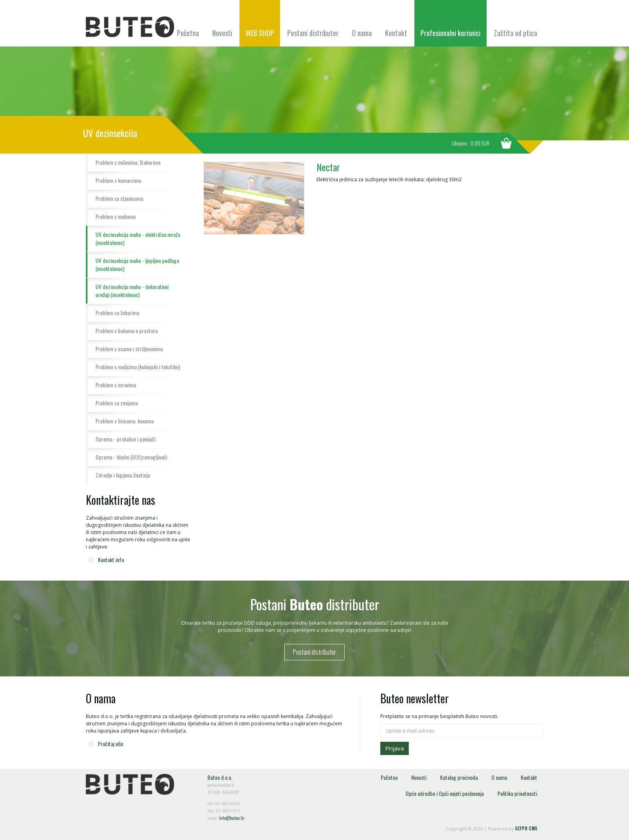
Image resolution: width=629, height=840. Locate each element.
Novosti (222, 33)
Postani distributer (313, 33)
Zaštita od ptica (515, 33)
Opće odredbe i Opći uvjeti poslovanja (445, 793)
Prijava (395, 748)
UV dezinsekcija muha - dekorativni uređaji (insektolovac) (132, 290)
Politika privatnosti (517, 793)
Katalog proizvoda (459, 777)
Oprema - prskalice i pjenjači (126, 439)
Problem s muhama (116, 216)
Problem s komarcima (118, 180)
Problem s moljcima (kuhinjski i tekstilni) (138, 367)
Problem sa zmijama (117, 403)
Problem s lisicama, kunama (125, 421)
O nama (362, 33)
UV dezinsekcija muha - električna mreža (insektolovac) (138, 238)
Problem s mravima (116, 385)
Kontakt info (111, 560)
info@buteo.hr (232, 818)
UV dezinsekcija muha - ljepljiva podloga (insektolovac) (137, 264)
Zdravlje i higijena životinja (123, 475)
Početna (188, 33)
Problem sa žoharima (117, 313)
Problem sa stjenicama (119, 198)
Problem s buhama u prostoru (127, 331)
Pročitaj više (111, 744)
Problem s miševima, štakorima (128, 162)
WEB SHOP (260, 33)
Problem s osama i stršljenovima (129, 349)
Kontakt (396, 33)
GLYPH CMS (526, 828)
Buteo (130, 27)
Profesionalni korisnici (450, 33)
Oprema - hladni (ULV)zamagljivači (131, 457)
